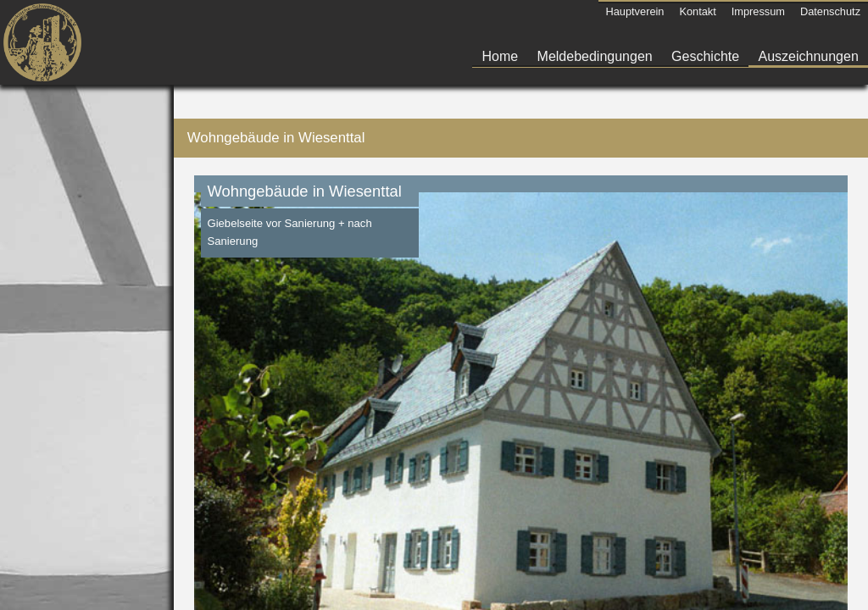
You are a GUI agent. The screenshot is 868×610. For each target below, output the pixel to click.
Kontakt (697, 11)
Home (501, 56)
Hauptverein (634, 11)
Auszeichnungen (809, 56)
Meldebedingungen (595, 56)
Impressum (758, 11)
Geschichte (705, 56)
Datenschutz (830, 11)
